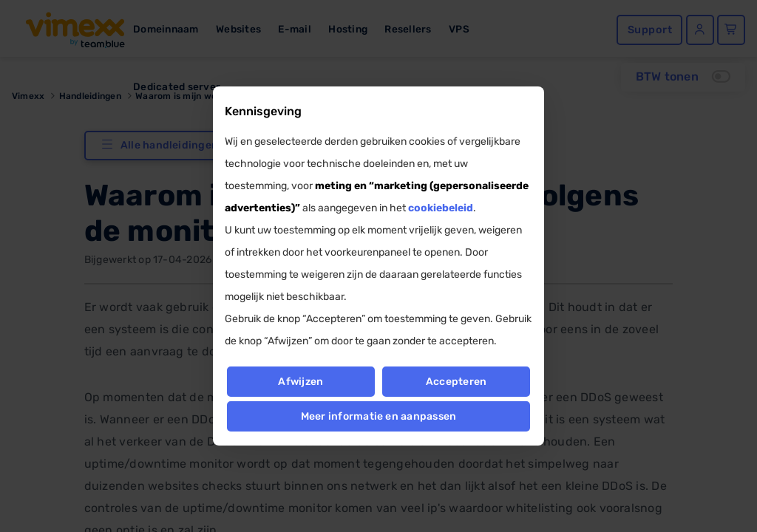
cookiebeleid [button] (441, 208)
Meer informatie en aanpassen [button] (379, 416)
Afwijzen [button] (301, 382)
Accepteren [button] (456, 382)
